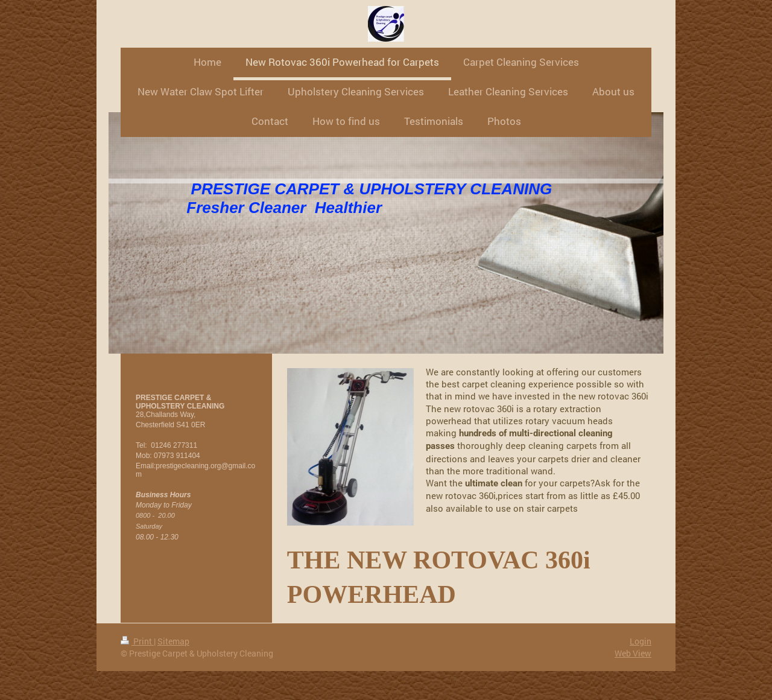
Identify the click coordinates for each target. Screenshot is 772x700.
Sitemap (173, 641)
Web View (633, 653)
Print (137, 641)
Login (641, 641)
